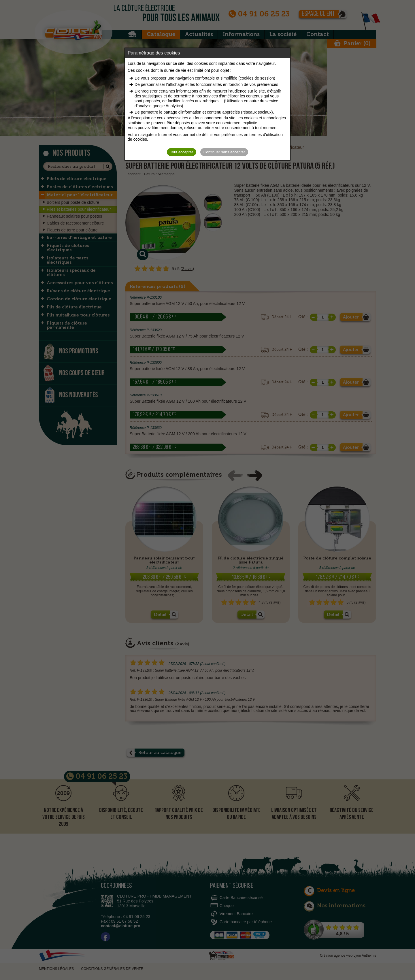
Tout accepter (182, 152)
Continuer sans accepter (224, 152)
